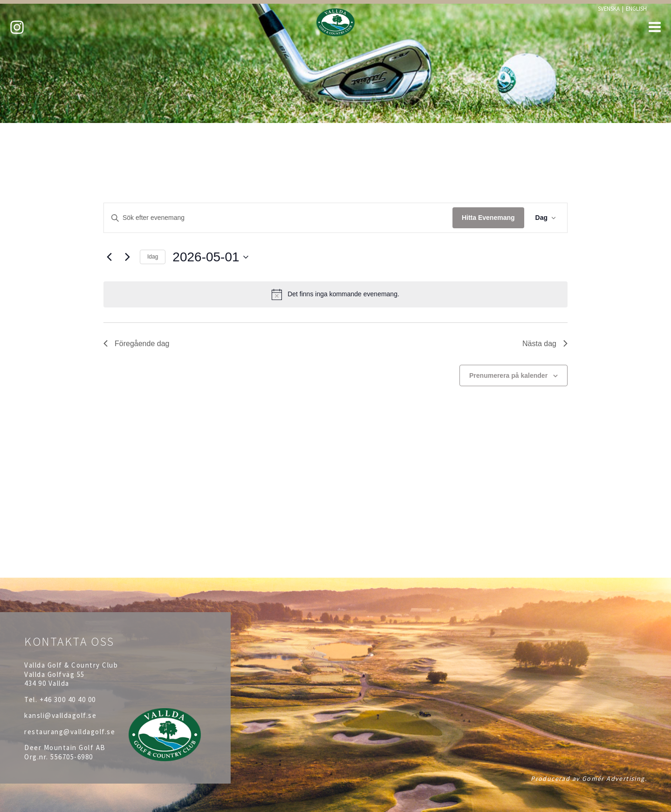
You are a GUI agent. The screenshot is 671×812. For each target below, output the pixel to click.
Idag (153, 257)
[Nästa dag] (127, 257)
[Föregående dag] (109, 257)
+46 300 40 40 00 (68, 699)
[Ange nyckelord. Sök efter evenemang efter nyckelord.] (278, 218)
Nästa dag (545, 344)
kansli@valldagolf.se (60, 715)
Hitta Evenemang (488, 218)
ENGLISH (636, 8)
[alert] (335, 294)
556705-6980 (72, 757)
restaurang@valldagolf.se (70, 732)
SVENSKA (609, 8)
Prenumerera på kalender (508, 375)
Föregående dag (136, 344)
